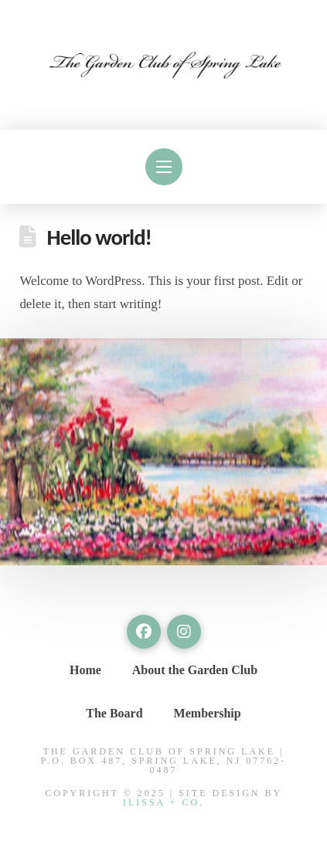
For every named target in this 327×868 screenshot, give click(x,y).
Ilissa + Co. (163, 802)
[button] (164, 167)
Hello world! (99, 237)
